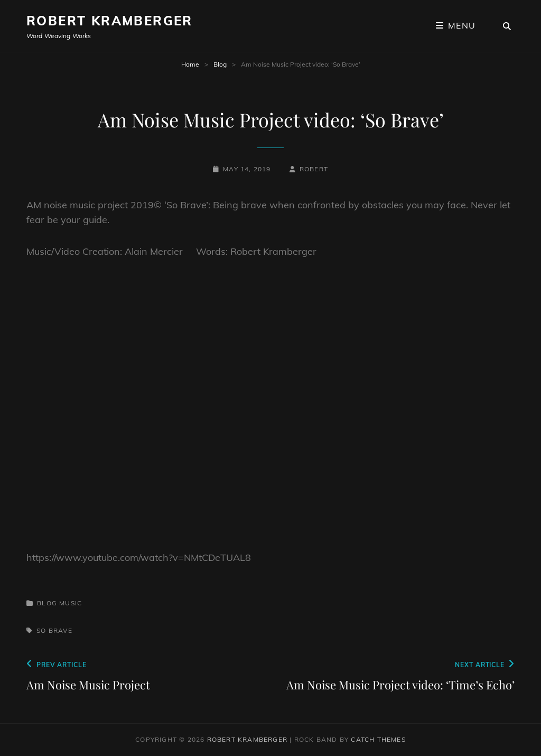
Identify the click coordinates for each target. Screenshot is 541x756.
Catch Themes (378, 739)
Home (190, 64)
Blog (220, 64)
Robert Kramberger (110, 21)
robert (314, 169)
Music (71, 603)
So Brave (54, 630)
